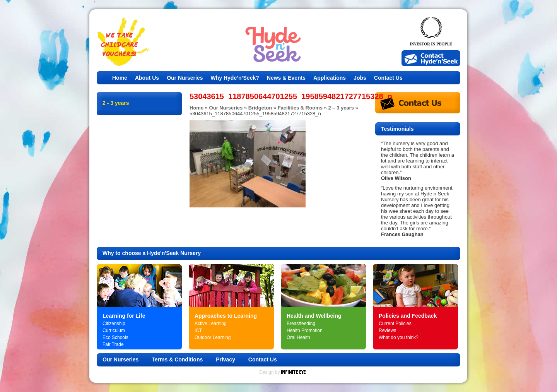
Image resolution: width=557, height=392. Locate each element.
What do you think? (399, 337)
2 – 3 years (341, 108)
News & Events (286, 78)
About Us (147, 78)
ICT (198, 330)
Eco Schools (115, 337)
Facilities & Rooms (300, 108)
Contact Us (388, 78)
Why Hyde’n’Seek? (235, 78)
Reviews (387, 330)
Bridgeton (260, 108)
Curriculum (114, 330)
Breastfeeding (301, 324)
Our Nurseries (185, 78)
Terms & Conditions (177, 359)
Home (120, 78)
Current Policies (395, 324)
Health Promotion (305, 330)
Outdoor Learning (213, 337)
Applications (330, 78)
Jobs (360, 78)
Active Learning (211, 324)
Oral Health (298, 337)
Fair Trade (113, 344)
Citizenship (114, 324)
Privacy (226, 359)
